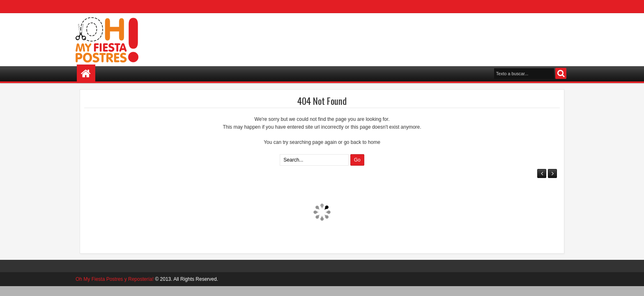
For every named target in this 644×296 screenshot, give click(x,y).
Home (86, 74)
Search (561, 73)
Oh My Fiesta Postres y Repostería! (115, 279)
